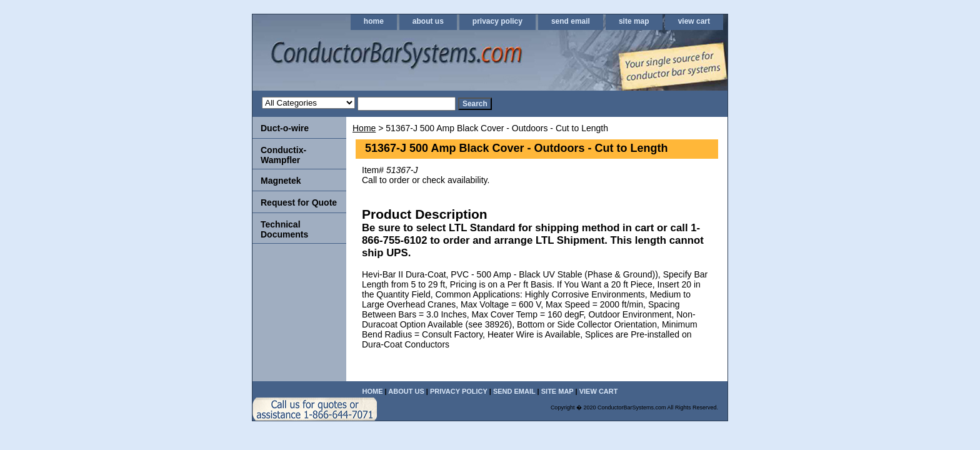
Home (364, 128)
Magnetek (281, 181)
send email (571, 21)
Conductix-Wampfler (283, 155)
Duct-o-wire (285, 128)
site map (634, 21)
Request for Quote (299, 202)
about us (428, 21)
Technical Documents (284, 229)
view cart (694, 21)
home (374, 21)
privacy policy (497, 21)
